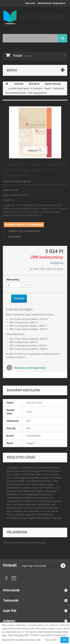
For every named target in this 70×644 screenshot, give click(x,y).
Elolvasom (51, 640)
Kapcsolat (30, 3)
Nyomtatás (15, 237)
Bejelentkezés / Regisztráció (52, 3)
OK (65, 640)
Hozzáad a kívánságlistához (30, 368)
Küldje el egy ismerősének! (24, 231)
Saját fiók (10, 611)
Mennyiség (13, 280)
